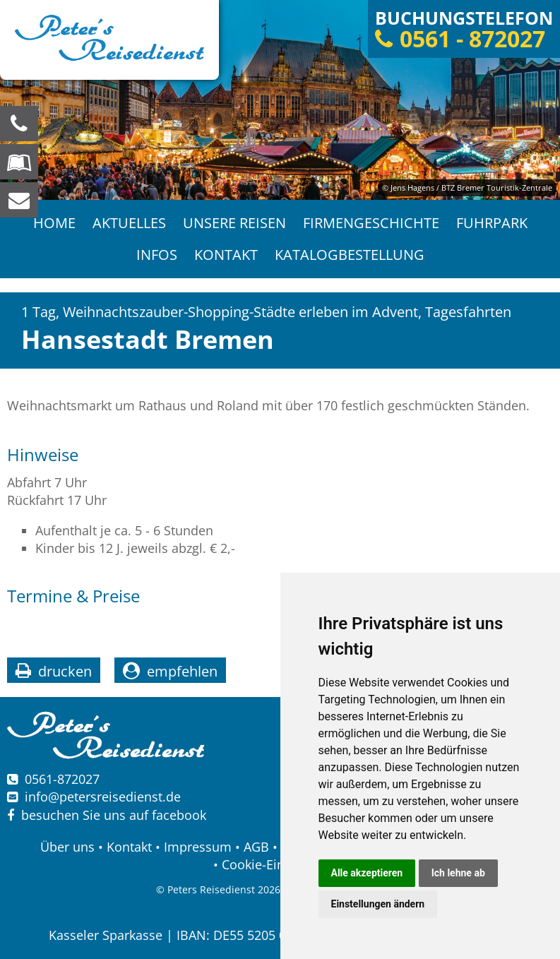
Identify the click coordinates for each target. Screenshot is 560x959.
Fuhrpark (492, 223)
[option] (280, 100)
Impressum (198, 847)
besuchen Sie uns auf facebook (107, 815)
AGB (256, 847)
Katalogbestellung (350, 255)
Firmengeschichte (371, 223)
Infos (157, 255)
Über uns (67, 847)
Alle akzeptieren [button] (367, 873)
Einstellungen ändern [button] (378, 904)
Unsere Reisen (234, 223)
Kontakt (226, 255)
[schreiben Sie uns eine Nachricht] (19, 200)
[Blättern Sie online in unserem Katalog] (19, 162)
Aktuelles (129, 223)
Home (54, 223)
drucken (65, 671)
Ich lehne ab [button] (458, 873)
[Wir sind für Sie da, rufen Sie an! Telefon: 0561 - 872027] (19, 124)
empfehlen (182, 671)
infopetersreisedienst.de (103, 797)
